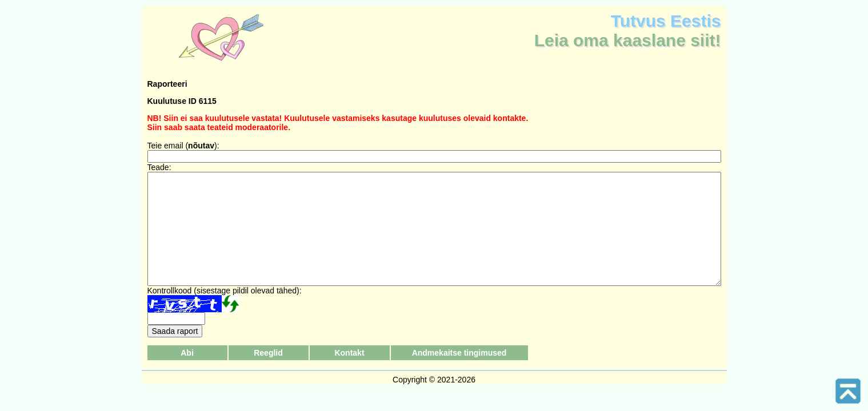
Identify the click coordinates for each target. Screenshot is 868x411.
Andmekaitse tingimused (459, 353)
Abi (187, 353)
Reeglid (268, 353)
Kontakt (349, 353)
